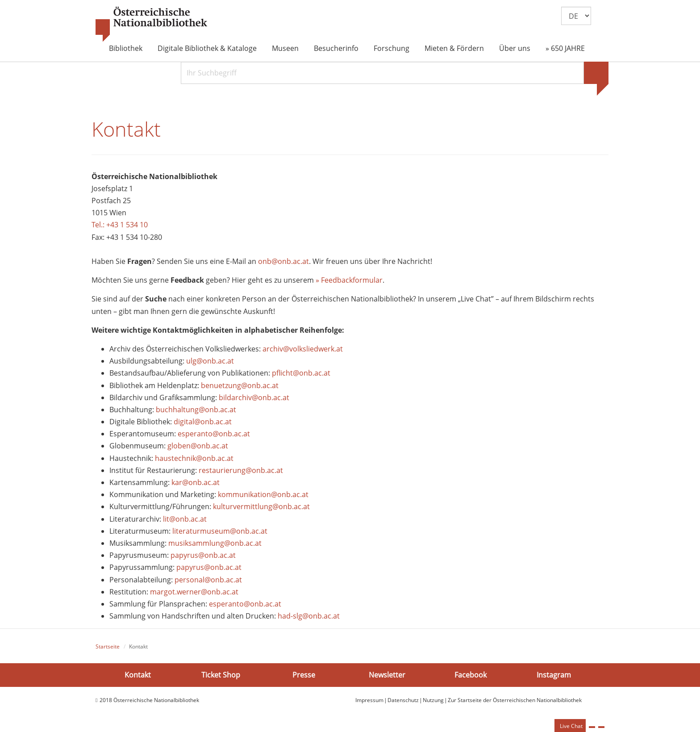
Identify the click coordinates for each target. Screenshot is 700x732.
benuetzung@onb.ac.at (240, 385)
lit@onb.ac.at (185, 519)
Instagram (554, 675)
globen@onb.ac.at (198, 446)
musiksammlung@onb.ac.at (215, 543)
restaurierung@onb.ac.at (241, 470)
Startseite (108, 646)
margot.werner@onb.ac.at (194, 592)
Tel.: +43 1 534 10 (120, 225)
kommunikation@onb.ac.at (263, 494)
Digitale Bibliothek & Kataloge (207, 48)
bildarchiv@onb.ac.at (254, 397)
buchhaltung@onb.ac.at (196, 410)
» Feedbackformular (349, 280)
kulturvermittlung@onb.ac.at (261, 506)
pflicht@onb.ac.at (302, 373)
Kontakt (138, 675)
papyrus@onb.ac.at (203, 555)
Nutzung (433, 700)
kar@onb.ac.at (196, 482)
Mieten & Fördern (454, 48)
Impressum (369, 700)
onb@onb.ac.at (283, 261)
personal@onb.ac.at (208, 580)
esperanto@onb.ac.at (214, 434)
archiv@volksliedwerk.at (303, 349)
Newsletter (387, 675)
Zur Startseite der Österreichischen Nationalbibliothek (515, 700)
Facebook (471, 675)
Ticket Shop (221, 675)
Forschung (392, 48)
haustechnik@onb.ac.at (194, 458)
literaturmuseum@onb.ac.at (220, 531)
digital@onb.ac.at (203, 422)
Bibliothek (126, 48)
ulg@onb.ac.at (210, 361)
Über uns (515, 48)
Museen (285, 48)
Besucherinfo (336, 48)
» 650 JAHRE (565, 48)
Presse (304, 675)
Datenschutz (403, 700)
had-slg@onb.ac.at (309, 616)
